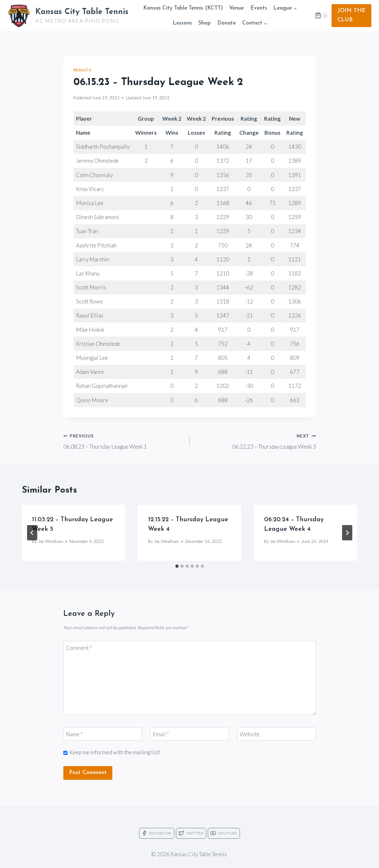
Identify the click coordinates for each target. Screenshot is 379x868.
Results (82, 70)
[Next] (347, 533)
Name (74, 734)
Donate (227, 23)
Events (259, 8)
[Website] (277, 734)
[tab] (177, 566)
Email (161, 734)
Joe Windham (51, 541)
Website (250, 734)
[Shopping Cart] (322, 16)
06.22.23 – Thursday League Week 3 (256, 441)
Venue (236, 8)
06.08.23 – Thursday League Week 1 (124, 441)
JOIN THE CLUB (351, 15)
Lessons (182, 23)
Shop (204, 23)
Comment (79, 648)
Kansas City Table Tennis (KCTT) (183, 8)
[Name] (103, 734)
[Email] (190, 734)
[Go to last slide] (32, 533)
